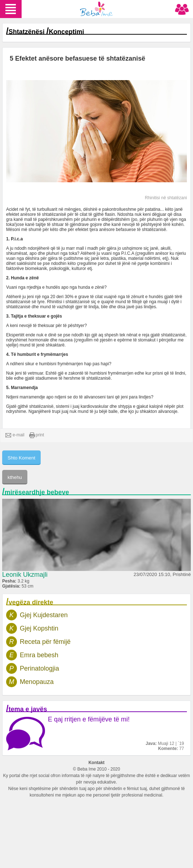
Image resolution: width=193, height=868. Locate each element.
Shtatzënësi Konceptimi (46, 32)
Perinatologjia (39, 668)
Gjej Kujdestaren (44, 615)
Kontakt (97, 763)
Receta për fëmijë (45, 642)
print (37, 435)
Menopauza (37, 682)
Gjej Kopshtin (39, 628)
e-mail (15, 435)
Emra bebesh (39, 655)
